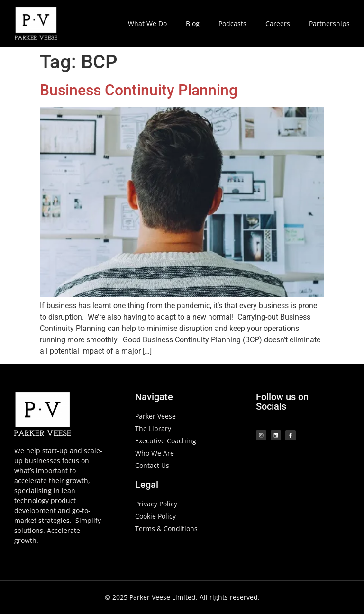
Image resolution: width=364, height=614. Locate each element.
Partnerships (329, 23)
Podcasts (232, 23)
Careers (278, 23)
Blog (193, 23)
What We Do (147, 23)
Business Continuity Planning (139, 90)
